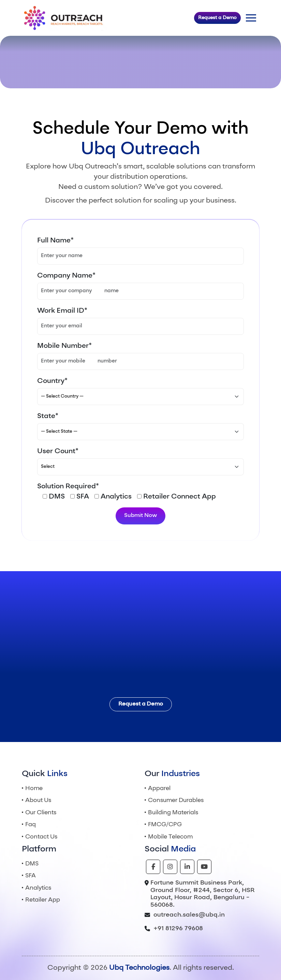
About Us (38, 800)
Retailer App (43, 900)
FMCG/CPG (165, 825)
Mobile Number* (64, 346)
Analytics (38, 888)
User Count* (58, 451)
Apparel (159, 789)
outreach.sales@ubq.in (189, 915)
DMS (32, 864)
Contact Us (41, 837)
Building (173, 813)
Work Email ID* (62, 311)
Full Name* (55, 241)
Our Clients (41, 813)
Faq (31, 825)
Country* (52, 381)
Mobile (170, 837)
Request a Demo (217, 18)
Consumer (176, 800)
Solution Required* (68, 487)
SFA (31, 876)
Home (34, 789)
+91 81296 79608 (178, 929)
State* (48, 416)
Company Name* (66, 276)
